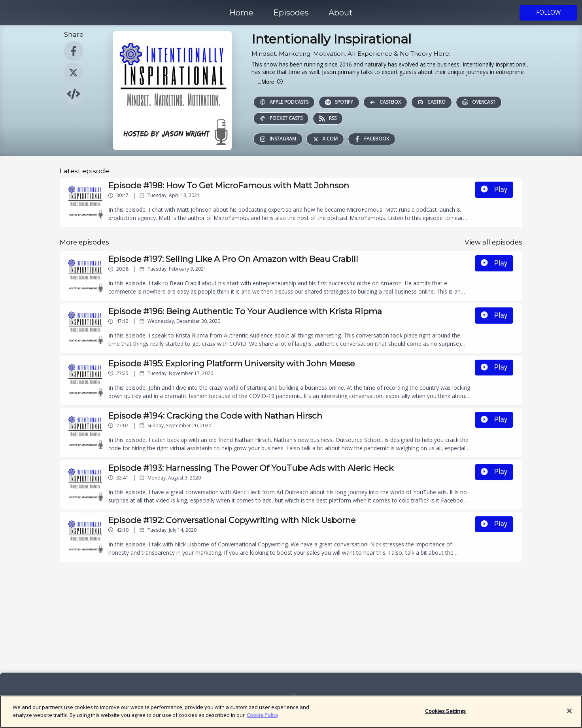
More (270, 82)
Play (494, 190)
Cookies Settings (445, 715)
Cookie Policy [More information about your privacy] (263, 719)
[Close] (569, 715)
